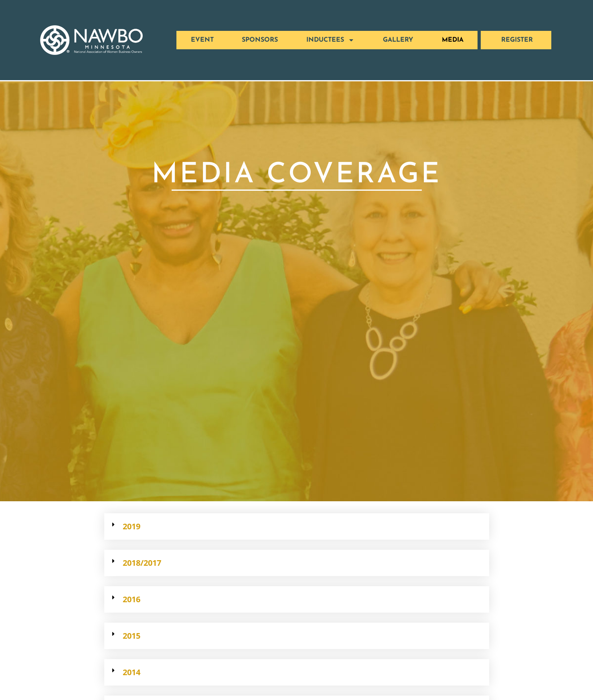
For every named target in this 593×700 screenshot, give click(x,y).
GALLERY (398, 40)
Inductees (330, 40)
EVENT (202, 40)
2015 (132, 636)
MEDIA (453, 40)
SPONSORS (260, 40)
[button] (297, 527)
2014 (132, 672)
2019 (132, 526)
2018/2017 (142, 563)
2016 (132, 599)
